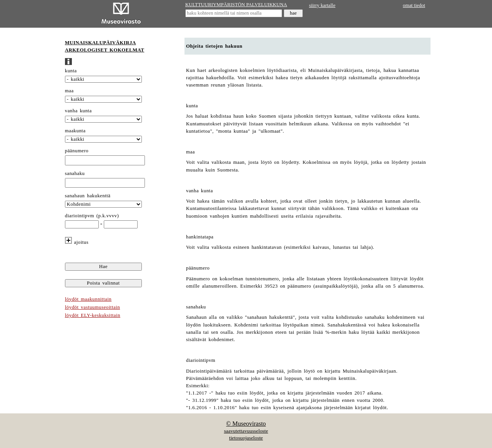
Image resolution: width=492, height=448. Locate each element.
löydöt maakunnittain (88, 299)
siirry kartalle (322, 5)
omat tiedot (414, 5)
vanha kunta (78, 111)
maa (69, 91)
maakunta (75, 131)
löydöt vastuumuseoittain (92, 307)
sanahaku (75, 173)
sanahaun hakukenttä (88, 196)
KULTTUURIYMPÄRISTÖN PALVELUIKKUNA (236, 5)
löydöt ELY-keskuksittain (93, 315)
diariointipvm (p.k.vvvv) (92, 216)
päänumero (77, 151)
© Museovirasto (246, 424)
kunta (71, 71)
